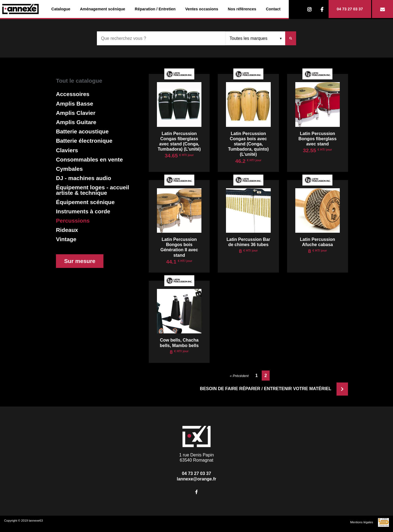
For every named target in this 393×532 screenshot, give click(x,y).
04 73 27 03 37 (350, 9)
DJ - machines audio (84, 178)
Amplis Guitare (76, 122)
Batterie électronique (84, 141)
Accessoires (73, 94)
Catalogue (61, 9)
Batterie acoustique (82, 131)
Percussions (73, 221)
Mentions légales (362, 522)
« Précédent (239, 376)
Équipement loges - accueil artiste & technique (93, 190)
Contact (273, 9)
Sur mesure (80, 261)
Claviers (67, 150)
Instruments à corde (83, 211)
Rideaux (67, 230)
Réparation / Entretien (155, 9)
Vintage (66, 239)
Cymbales (69, 169)
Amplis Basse (75, 104)
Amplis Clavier (76, 113)
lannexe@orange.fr (197, 479)
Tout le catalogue (79, 81)
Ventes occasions (202, 9)
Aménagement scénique (103, 9)
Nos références (242, 9)
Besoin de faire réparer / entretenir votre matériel (274, 389)
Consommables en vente (89, 159)
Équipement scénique (85, 202)
